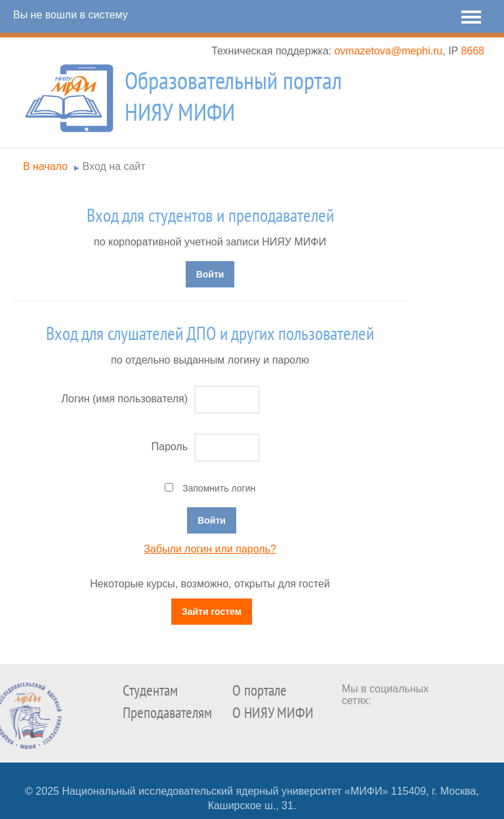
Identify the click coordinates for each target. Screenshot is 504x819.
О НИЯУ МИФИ (273, 713)
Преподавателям (167, 713)
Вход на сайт (114, 166)
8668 (472, 51)
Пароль (169, 447)
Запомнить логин (219, 488)
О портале (260, 691)
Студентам (150, 691)
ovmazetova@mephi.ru (388, 51)
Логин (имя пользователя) (125, 399)
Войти (210, 274)
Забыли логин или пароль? (210, 549)
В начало (45, 166)
